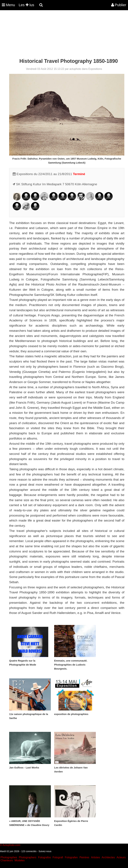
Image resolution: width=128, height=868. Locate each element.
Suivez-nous (45, 851)
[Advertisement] (61, 35)
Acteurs (121, 857)
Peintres (84, 857)
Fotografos (44, 857)
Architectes (108, 857)
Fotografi (58, 857)
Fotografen (71, 857)
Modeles (19, 860)
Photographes (9, 857)
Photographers (28, 857)
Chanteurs (7, 860)
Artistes (95, 857)
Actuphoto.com (11, 845)
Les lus (26, 5)
